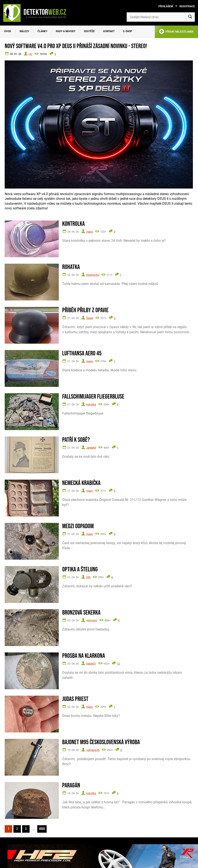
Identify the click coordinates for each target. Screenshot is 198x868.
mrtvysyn (92, 620)
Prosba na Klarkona (84, 656)
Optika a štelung (80, 570)
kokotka (91, 404)
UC (30, 54)
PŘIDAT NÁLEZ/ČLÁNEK (176, 32)
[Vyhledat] (190, 17)
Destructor (93, 275)
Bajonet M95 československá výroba (101, 742)
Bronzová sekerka (81, 613)
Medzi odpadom (78, 526)
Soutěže (89, 31)
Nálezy (24, 31)
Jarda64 (91, 448)
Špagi (90, 318)
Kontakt (109, 31)
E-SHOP (128, 31)
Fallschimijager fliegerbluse (93, 397)
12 (118, 664)
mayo (90, 232)
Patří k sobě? (76, 440)
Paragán (71, 786)
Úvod (8, 31)
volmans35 (93, 750)
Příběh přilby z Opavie (85, 310)
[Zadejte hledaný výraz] (161, 17)
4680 (42, 829)
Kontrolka (73, 224)
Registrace (187, 6)
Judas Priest (75, 699)
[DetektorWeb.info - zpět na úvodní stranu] (37, 13)
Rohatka (71, 267)
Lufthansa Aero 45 (82, 354)
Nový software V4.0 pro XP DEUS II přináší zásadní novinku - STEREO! (76, 46)
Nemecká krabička (81, 483)
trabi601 (91, 664)
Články (42, 31)
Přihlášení (166, 6)
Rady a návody (66, 31)
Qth (88, 577)
